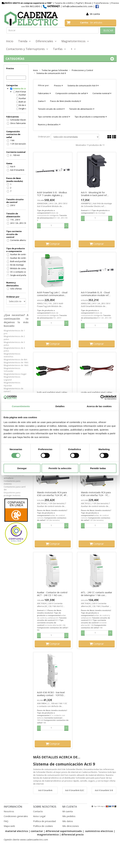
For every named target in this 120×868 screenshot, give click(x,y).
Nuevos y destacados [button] (49, 124)
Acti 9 (13, 166)
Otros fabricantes (19, 123)
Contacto (38, 811)
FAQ (6, 821)
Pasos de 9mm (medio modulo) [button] (66, 101)
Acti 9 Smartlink (23, 92)
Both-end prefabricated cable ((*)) (20, 261)
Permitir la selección (60, 468)
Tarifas (59, 49)
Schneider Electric (19, 120)
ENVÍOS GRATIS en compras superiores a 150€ (26, 3)
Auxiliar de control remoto (20, 254)
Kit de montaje (17, 265)
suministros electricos (99, 831)
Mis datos (68, 821)
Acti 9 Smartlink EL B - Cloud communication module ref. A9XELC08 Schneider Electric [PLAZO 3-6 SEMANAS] (95, 294)
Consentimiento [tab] (21, 406)
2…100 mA (15, 155)
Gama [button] (42, 101)
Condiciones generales (16, 816)
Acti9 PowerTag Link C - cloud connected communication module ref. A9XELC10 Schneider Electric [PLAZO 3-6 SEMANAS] (52, 294)
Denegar (22, 468)
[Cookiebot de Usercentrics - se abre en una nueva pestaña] (103, 397)
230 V (13, 205)
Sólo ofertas (16, 289)
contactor (37, 831)
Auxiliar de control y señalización (20, 258)
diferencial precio (72, 835)
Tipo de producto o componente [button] (91, 117)
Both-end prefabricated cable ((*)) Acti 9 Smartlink (26, 102)
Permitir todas (98, 468)
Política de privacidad (44, 821)
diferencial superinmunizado (64, 831)
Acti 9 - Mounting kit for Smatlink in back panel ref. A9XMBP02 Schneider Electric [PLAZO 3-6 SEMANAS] (96, 194)
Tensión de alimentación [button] (82, 109)
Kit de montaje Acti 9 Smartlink (26, 105)
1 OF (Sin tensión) (18, 144)
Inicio (10, 41)
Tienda (24, 41)
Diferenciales (46, 41)
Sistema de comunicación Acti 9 (22, 88)
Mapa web (9, 826)
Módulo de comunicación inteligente (20, 268)
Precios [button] (58, 86)
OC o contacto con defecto (20, 272)
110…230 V (15, 220)
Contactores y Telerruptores (27, 49)
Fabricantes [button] (44, 93)
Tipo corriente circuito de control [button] (54, 117)
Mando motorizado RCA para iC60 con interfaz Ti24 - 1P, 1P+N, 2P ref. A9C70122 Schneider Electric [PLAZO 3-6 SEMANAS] (96, 494)
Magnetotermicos (75, 41)
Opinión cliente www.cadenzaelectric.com (26, 839)
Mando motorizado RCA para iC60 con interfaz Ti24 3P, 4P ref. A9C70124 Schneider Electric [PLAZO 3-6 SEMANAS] (53, 494)
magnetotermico (48, 835)
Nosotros (9, 811)
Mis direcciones (71, 826)
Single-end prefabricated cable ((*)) (20, 275)
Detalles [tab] (60, 406)
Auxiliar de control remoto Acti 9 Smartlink (26, 95)
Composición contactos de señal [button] (72, 93)
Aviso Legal (39, 816)
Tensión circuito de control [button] (51, 109)
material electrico (17, 831)
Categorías (60, 59)
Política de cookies (43, 826)
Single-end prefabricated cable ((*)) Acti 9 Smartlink (26, 109)
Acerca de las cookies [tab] (99, 406)
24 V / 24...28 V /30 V (19, 223)
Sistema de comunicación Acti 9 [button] (83, 86)
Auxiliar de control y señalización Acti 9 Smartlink (26, 98)
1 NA (12, 140)
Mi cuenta (95, 14)
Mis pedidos (69, 816)
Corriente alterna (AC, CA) (20, 240)
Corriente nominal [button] (102, 93)
